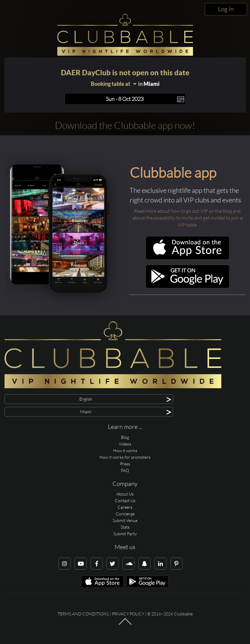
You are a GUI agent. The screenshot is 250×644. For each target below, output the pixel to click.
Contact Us (125, 500)
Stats (125, 527)
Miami (152, 84)
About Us (125, 494)
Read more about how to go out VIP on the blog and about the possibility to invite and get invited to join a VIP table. (188, 218)
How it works (125, 450)
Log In (226, 9)
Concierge (125, 514)
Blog (125, 437)
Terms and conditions (83, 614)
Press (125, 464)
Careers (125, 507)
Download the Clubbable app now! (125, 125)
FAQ (125, 470)
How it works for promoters (125, 457)
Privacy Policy (128, 614)
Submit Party (125, 534)
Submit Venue (125, 520)
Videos (125, 444)
